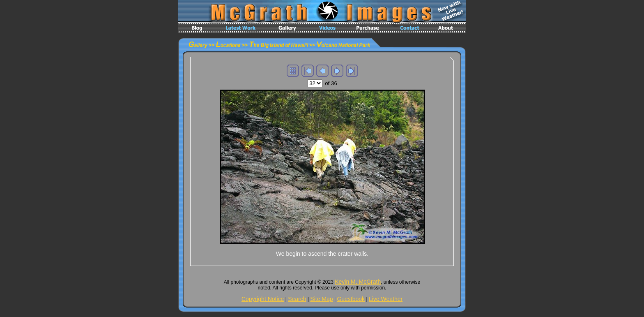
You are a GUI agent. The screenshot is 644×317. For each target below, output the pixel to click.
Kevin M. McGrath (358, 282)
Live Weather (386, 299)
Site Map (321, 299)
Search (297, 299)
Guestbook (351, 299)
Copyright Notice (263, 299)
